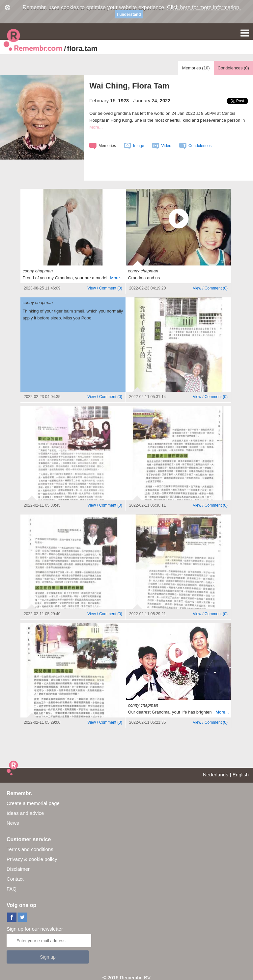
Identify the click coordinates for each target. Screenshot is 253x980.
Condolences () (233, 68)
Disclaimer (18, 869)
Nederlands (216, 775)
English (241, 775)
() (105, 288)
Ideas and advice (25, 813)
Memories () (196, 68)
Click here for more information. (204, 7)
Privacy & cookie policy (32, 859)
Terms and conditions (30, 849)
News (13, 823)
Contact (15, 879)
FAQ (12, 889)
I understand (129, 14)
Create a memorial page (33, 803)
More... (96, 127)
